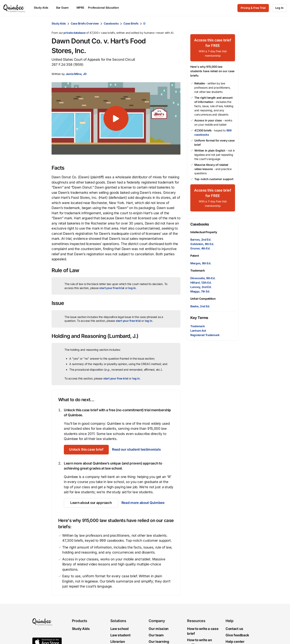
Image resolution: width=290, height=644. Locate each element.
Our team (156, 635)
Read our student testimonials (138, 449)
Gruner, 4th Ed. (200, 248)
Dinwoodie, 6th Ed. (203, 278)
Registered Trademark (205, 335)
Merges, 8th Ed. (201, 263)
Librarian (118, 641)
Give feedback (237, 635)
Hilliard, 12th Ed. (201, 283)
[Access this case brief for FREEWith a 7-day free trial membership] (213, 48)
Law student (120, 635)
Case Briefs (131, 23)
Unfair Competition (203, 299)
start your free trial (112, 288)
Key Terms (199, 318)
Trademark (197, 270)
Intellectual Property (204, 232)
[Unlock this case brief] (87, 450)
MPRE (80, 8)
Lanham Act (198, 331)
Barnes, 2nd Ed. (201, 239)
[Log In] (279, 8)
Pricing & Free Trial (253, 8)
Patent (195, 256)
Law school (120, 629)
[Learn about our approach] (91, 503)
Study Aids (59, 23)
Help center (235, 641)
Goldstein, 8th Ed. (202, 244)
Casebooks (111, 23)
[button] (116, 118)
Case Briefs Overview (85, 23)
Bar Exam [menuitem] (64, 8)
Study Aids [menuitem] (43, 8)
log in (132, 288)
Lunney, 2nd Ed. (201, 287)
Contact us (234, 629)
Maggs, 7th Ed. (200, 291)
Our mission (159, 629)
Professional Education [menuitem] (105, 8)
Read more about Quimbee (143, 503)
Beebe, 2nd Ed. (200, 306)
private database (74, 33)
